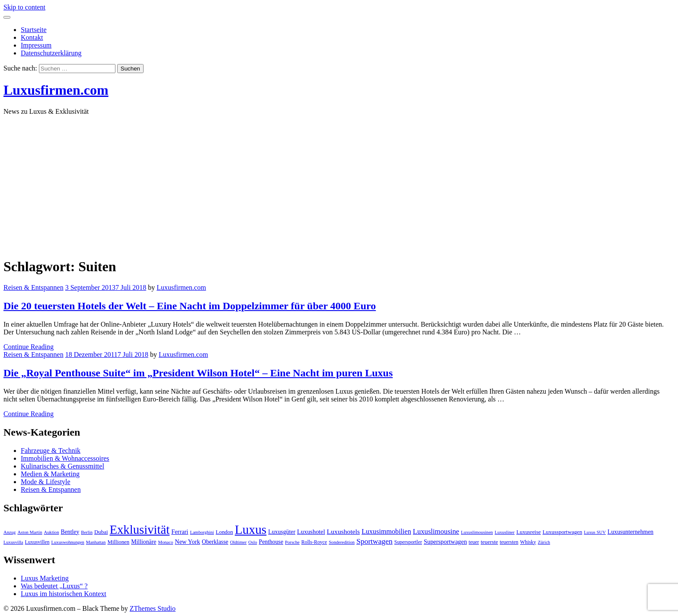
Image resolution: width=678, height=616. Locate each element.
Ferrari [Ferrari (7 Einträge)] (180, 532)
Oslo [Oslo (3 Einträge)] (253, 542)
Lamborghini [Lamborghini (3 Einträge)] (202, 532)
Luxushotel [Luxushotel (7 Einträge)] (311, 532)
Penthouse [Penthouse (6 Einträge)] (271, 542)
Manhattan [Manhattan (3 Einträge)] (96, 542)
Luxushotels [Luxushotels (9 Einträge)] (343, 531)
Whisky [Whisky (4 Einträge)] (528, 542)
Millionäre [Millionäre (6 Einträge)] (144, 542)
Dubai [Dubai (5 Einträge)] (101, 532)
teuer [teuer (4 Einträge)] (474, 542)
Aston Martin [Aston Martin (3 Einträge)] (30, 532)
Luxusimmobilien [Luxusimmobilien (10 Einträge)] (386, 531)
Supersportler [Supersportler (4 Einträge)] (408, 542)
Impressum (36, 45)
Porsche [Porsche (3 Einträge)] (292, 542)
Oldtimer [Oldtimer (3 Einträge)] (238, 542)
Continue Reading (29, 347)
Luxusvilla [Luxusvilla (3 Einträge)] (13, 542)
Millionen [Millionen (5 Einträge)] (118, 542)
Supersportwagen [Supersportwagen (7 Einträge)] (445, 542)
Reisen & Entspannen (34, 287)
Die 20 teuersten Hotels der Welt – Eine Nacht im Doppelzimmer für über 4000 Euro (190, 306)
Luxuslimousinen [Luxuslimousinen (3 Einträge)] (477, 532)
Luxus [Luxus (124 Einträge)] (251, 529)
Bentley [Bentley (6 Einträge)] (70, 532)
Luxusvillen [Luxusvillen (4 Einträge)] (37, 542)
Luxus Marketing (45, 578)
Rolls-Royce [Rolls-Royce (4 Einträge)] (314, 542)
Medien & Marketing (50, 474)
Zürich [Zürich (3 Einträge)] (544, 542)
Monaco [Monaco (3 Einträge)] (165, 542)
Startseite (34, 30)
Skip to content (24, 7)
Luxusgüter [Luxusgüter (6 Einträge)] (282, 532)
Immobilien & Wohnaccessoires (65, 458)
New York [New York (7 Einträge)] (187, 542)
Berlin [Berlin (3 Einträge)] (87, 532)
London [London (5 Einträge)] (224, 532)
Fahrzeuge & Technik (51, 451)
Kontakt (32, 37)
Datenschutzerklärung (51, 53)
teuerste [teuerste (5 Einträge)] (489, 542)
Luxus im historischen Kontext (64, 594)
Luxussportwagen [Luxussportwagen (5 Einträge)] (563, 532)
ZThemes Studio (153, 608)
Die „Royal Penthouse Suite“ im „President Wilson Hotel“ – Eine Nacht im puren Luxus (198, 373)
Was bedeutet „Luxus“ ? (54, 586)
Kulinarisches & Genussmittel (62, 466)
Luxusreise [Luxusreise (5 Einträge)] (529, 532)
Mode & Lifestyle (46, 482)
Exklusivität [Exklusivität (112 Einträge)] (139, 529)
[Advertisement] (339, 183)
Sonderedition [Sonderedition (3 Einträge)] (342, 542)
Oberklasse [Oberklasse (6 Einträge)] (215, 542)
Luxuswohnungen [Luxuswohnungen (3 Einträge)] (67, 542)
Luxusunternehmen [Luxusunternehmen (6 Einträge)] (630, 532)
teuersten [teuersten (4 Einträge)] (509, 542)
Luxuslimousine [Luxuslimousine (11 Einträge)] (436, 531)
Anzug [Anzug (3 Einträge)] (10, 532)
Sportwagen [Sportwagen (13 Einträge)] (374, 541)
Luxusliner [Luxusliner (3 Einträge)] (505, 532)
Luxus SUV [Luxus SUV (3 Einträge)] (595, 532)
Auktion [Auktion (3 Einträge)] (52, 532)
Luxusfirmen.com (56, 90)
